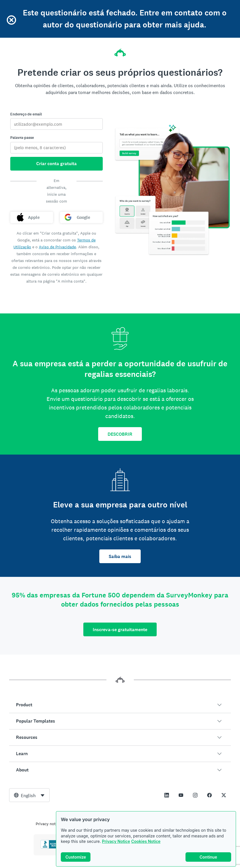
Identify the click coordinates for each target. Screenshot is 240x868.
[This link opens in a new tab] (167, 795)
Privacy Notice (116, 841)
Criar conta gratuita (57, 164)
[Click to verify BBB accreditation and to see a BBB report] (53, 847)
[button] (120, 705)
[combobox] (29, 795)
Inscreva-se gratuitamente (120, 630)
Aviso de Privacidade (57, 247)
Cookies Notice (146, 841)
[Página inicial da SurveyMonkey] (120, 51)
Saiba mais (120, 556)
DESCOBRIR (120, 434)
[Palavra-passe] (57, 148)
